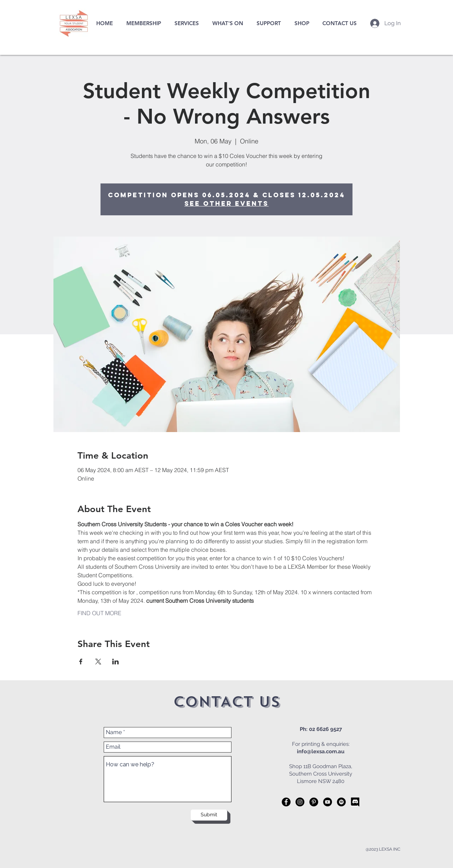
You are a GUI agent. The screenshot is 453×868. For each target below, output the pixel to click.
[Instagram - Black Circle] (300, 802)
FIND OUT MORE (99, 613)
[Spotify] (341, 802)
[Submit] (209, 815)
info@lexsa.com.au (321, 751)
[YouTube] (328, 802)
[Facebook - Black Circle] (286, 802)
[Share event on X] (98, 662)
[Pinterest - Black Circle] (314, 802)
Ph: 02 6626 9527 (321, 729)
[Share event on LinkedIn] (116, 662)
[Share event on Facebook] (81, 662)
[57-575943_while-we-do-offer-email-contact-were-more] (355, 802)
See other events (226, 203)
